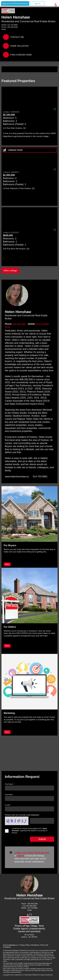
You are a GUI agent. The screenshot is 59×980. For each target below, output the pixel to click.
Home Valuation (19, 46)
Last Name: (9, 795)
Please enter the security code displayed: (22, 815)
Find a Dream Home (21, 55)
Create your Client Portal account (32, 853)
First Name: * (10, 784)
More (7, 564)
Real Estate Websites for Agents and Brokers (39, 975)
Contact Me (17, 37)
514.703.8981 (13, 25)
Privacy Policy (25, 945)
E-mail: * (8, 805)
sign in (20, 856)
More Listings (10, 270)
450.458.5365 (12, 27)
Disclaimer (35, 945)
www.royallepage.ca (10, 945)
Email (4, 29)
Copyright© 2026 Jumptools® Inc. (14, 975)
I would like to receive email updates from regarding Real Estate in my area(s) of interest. (29, 831)
